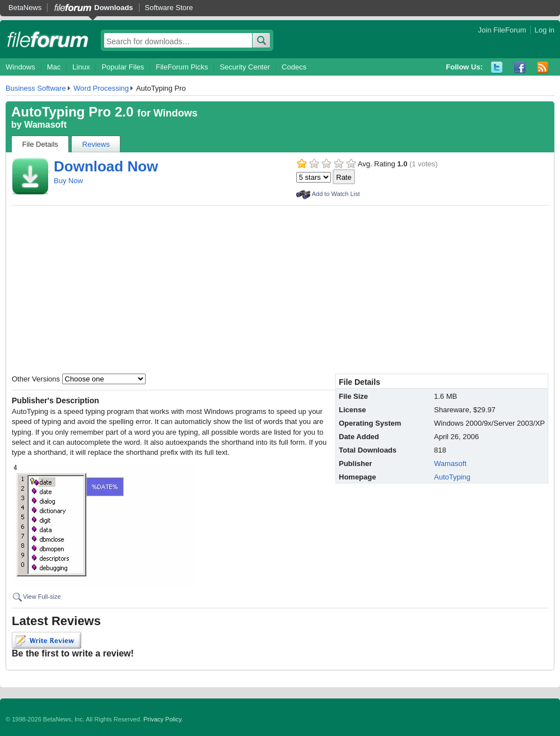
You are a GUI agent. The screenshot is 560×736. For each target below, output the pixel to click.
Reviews (96, 144)
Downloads (113, 8)
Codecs (294, 67)
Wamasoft (45, 125)
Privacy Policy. (163, 719)
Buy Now (68, 181)
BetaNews (25, 8)
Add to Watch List (336, 194)
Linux (81, 67)
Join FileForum (502, 30)
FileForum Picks (182, 67)
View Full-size (42, 597)
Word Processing (101, 88)
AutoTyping (452, 477)
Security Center (245, 67)
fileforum (48, 39)
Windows (20, 67)
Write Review (46, 640)
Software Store (169, 8)
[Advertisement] (280, 290)
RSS (543, 67)
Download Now (106, 166)
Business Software (36, 88)
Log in (545, 30)
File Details (40, 144)
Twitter (497, 67)
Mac (54, 67)
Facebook (520, 67)
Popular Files (123, 67)
